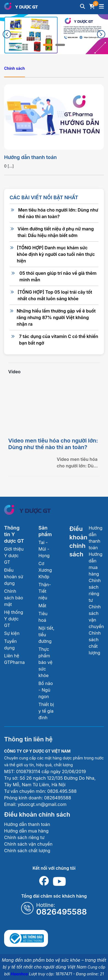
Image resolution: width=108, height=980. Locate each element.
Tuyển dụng (10, 644)
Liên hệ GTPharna (14, 659)
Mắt (42, 606)
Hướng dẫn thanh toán (30, 157)
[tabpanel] (54, 34)
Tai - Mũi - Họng (44, 549)
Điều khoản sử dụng (14, 577)
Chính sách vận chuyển (28, 844)
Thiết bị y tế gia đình (46, 711)
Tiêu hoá (43, 617)
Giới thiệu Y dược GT (14, 556)
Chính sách (15, 68)
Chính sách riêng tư (24, 837)
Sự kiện (12, 633)
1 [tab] (48, 45)
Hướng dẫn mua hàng (26, 831)
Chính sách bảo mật (14, 598)
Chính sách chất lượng (27, 851)
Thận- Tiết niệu (45, 591)
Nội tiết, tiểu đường (46, 635)
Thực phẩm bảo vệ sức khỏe (45, 662)
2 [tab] (60, 45)
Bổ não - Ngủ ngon (46, 690)
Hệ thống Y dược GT (14, 619)
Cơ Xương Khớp (45, 570)
